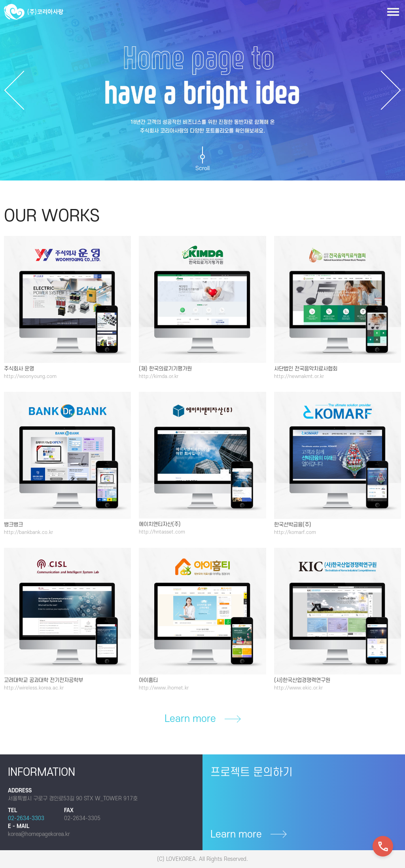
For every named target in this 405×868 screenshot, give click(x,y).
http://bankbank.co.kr (28, 532)
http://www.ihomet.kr (164, 688)
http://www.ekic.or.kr (298, 688)
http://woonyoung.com (30, 376)
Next (391, 90)
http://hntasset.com (162, 532)
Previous (14, 90)
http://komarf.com (295, 532)
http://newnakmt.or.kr (299, 376)
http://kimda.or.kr (159, 376)
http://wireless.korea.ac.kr (34, 688)
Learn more (203, 719)
